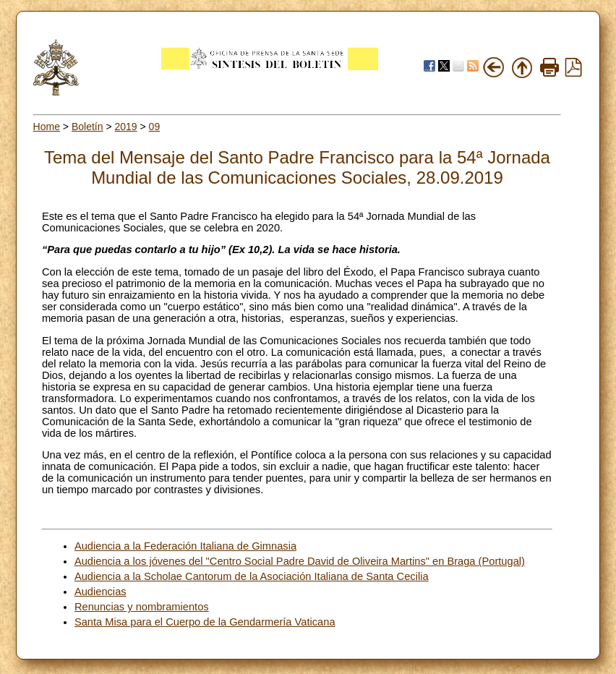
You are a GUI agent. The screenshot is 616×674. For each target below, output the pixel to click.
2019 (125, 127)
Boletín (87, 127)
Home (47, 127)
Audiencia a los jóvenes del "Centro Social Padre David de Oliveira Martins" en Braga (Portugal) (300, 561)
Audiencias (100, 592)
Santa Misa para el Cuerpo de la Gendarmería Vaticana (205, 622)
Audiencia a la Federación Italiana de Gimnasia (185, 546)
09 (155, 127)
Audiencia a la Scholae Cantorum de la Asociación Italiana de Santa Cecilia (252, 576)
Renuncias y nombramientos (142, 607)
